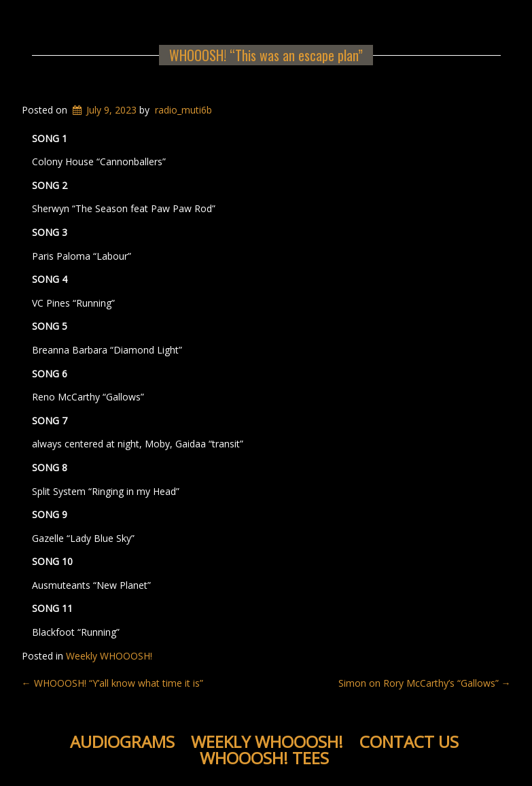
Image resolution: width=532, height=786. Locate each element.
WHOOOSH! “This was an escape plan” (266, 55)
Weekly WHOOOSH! (109, 656)
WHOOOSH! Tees (264, 758)
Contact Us (409, 741)
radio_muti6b (183, 110)
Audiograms (122, 741)
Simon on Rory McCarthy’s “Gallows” (425, 683)
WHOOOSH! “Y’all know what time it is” (112, 683)
